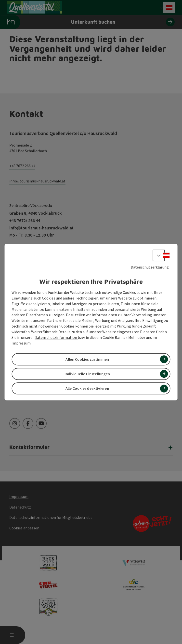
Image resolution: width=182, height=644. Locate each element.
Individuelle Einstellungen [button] (87, 374)
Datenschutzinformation (56, 337)
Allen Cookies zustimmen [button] (87, 359)
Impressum (21, 343)
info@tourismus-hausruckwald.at (37, 181)
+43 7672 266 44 (22, 166)
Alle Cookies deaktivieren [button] (87, 388)
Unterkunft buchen (87, 22)
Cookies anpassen (24, 528)
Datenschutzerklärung (150, 267)
